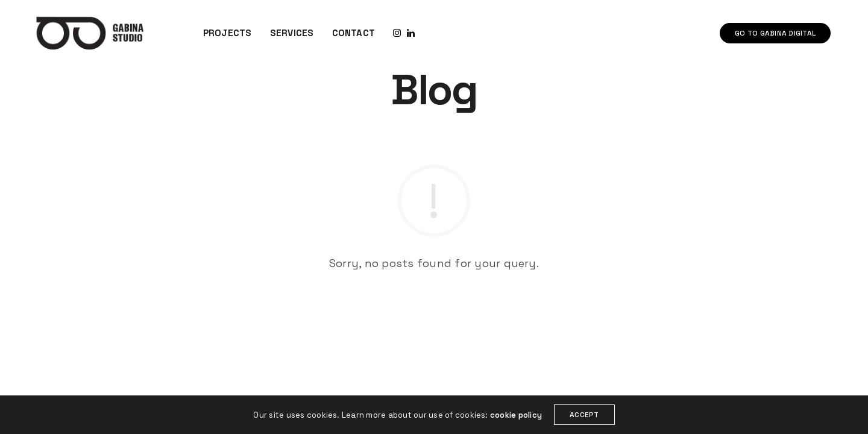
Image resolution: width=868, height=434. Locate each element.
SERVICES (292, 33)
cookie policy (516, 415)
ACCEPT (584, 415)
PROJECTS (228, 33)
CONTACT (354, 33)
